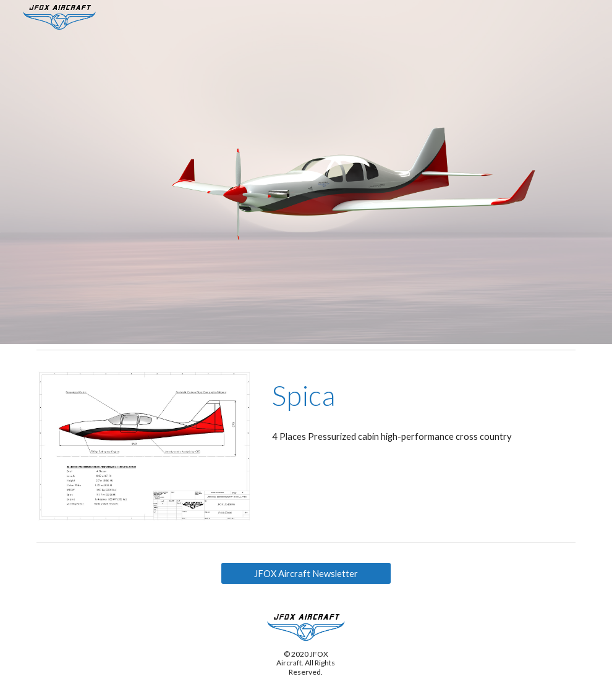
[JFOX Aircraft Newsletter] (306, 573)
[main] (421, 395)
